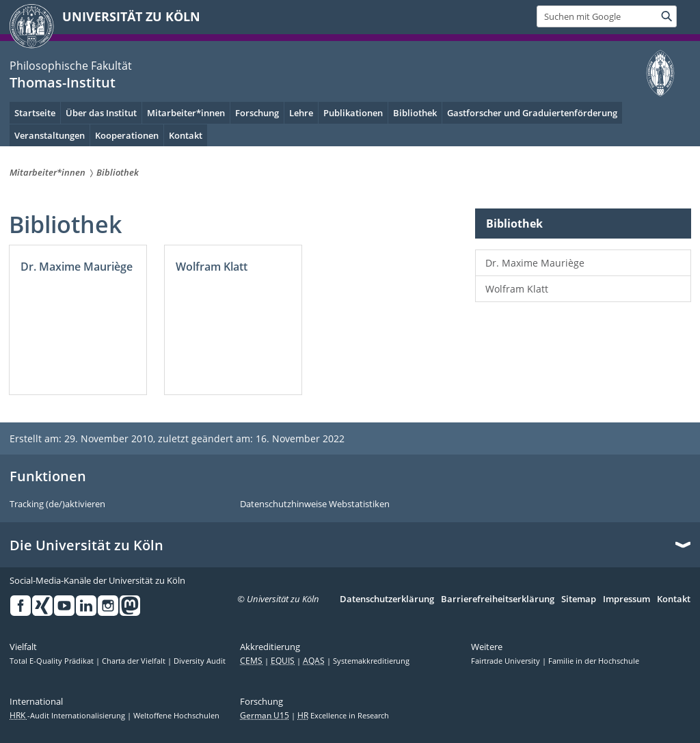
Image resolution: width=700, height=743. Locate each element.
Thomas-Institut (63, 82)
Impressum (627, 599)
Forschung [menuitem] (257, 113)
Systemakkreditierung (371, 661)
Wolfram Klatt (517, 289)
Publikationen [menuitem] (353, 113)
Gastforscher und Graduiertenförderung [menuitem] (532, 113)
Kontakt (186, 135)
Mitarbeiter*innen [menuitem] (186, 113)
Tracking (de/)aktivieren (57, 504)
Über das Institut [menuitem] (101, 113)
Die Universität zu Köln (86, 545)
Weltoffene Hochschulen (176, 716)
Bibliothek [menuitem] (415, 113)
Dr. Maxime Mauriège (535, 263)
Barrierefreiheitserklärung (498, 599)
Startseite (35, 113)
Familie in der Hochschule (594, 661)
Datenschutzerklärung (387, 599)
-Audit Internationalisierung (68, 716)
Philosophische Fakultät (71, 66)
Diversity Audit (200, 661)
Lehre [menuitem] (301, 113)
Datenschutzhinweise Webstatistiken (315, 504)
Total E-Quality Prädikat (53, 661)
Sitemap (579, 599)
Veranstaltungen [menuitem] (50, 135)
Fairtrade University (507, 661)
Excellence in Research (343, 716)
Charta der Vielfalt (135, 661)
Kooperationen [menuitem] (127, 135)
